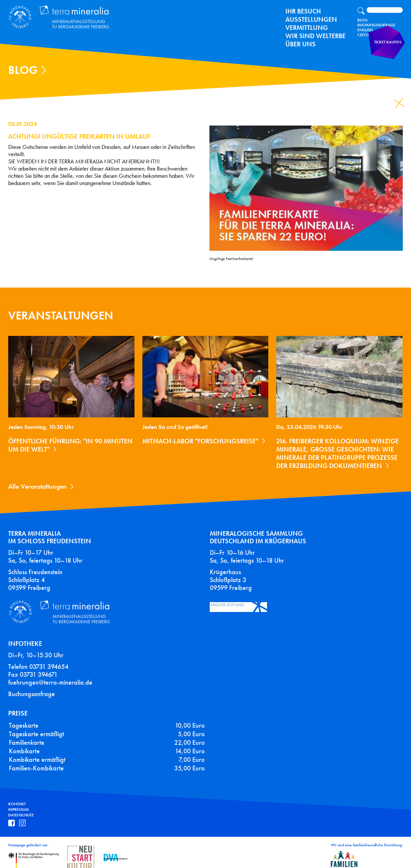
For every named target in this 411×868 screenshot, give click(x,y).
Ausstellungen (311, 19)
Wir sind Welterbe (315, 36)
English (365, 30)
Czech (363, 35)
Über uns (301, 44)
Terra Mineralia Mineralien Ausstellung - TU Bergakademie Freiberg (55, 15)
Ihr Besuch (303, 11)
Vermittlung (307, 28)
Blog (363, 20)
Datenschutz (21, 808)
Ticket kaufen (390, 47)
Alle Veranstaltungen (37, 486)
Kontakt (17, 797)
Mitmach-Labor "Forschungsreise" (200, 441)
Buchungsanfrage (376, 25)
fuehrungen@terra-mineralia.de (50, 675)
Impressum (18, 802)
